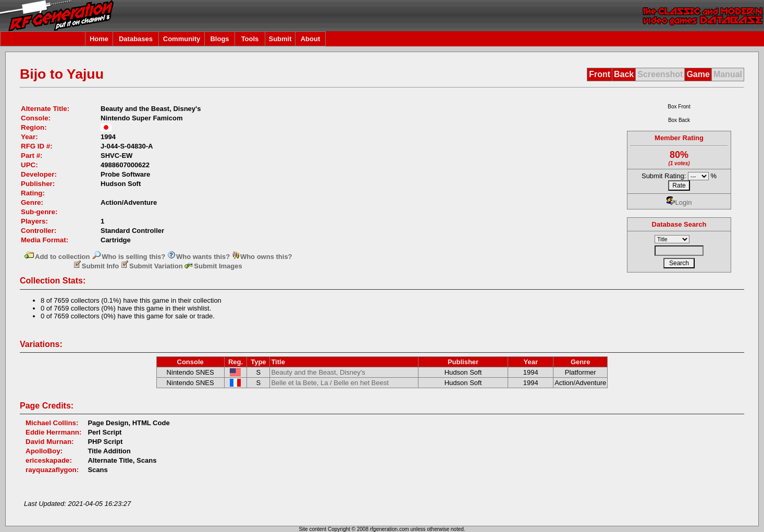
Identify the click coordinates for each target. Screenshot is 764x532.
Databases (136, 39)
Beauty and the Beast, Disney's (318, 372)
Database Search (679, 224)
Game (698, 74)
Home (99, 39)
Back (624, 74)
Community (182, 39)
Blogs (219, 39)
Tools (250, 39)
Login (679, 202)
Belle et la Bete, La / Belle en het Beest (330, 383)
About (311, 39)
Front (600, 74)
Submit (280, 39)
